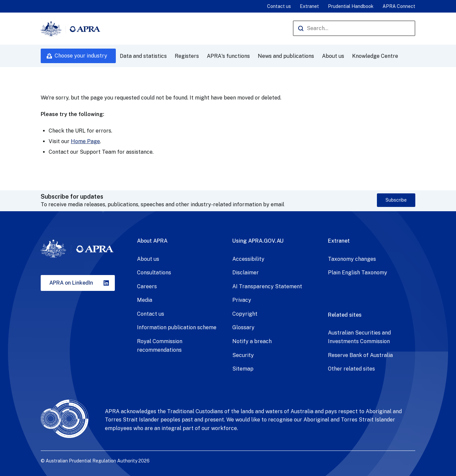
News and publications (286, 56)
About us (333, 56)
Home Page (85, 141)
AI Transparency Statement (267, 286)
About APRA (152, 241)
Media (145, 300)
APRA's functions (228, 56)
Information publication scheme (177, 327)
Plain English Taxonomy (358, 273)
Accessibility (248, 259)
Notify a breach (252, 341)
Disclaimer (246, 273)
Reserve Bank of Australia (360, 355)
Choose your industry (81, 56)
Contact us (279, 6)
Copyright (245, 314)
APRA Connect (399, 6)
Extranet (309, 6)
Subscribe (396, 200)
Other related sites (351, 369)
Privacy (242, 300)
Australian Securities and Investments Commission (359, 337)
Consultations (154, 273)
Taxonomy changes (352, 259)
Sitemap (243, 369)
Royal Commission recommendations (160, 346)
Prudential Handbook (351, 6)
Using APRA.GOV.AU (258, 241)
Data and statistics (143, 56)
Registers (187, 56)
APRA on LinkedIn (71, 283)
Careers (147, 286)
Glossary (243, 327)
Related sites (345, 315)
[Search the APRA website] (354, 28)
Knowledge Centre (375, 56)
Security (243, 355)
